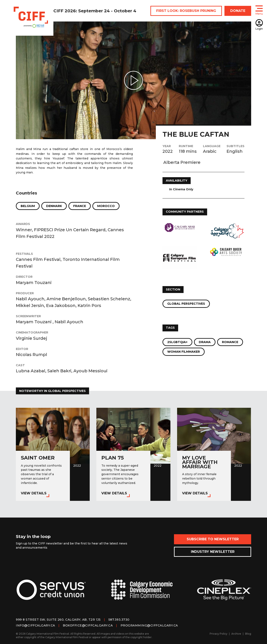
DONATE (238, 11)
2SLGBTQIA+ (177, 342)
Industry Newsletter (213, 552)
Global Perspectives (186, 304)
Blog (248, 634)
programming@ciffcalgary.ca (149, 625)
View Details (34, 493)
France (80, 206)
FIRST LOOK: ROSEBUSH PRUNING (186, 11)
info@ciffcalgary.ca (35, 625)
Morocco (106, 206)
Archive (236, 634)
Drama (205, 342)
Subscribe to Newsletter (213, 539)
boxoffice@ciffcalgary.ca (88, 625)
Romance (230, 342)
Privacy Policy (219, 634)
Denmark (54, 206)
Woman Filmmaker (184, 352)
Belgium (28, 206)
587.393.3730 (119, 620)
